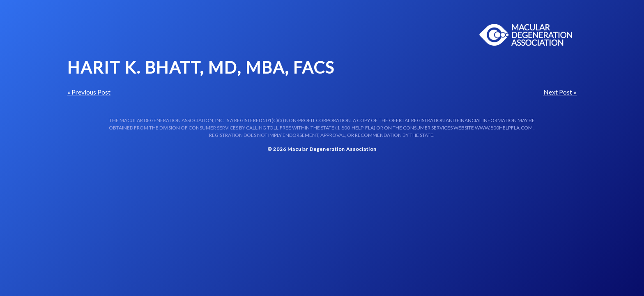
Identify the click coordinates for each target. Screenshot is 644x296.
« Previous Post (89, 92)
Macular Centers (526, 35)
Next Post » (560, 92)
